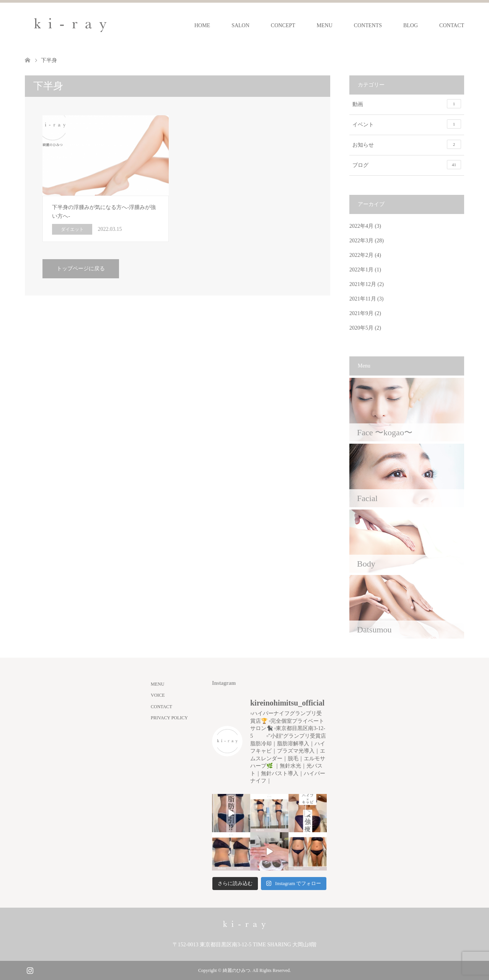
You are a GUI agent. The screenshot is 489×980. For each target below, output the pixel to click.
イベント (407, 124)
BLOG (411, 25)
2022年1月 (361, 270)
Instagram (30, 970)
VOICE (158, 695)
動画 (407, 104)
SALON (240, 25)
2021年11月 (363, 299)
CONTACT (452, 25)
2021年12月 (363, 284)
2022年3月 (361, 241)
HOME (202, 25)
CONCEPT (283, 25)
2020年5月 (361, 328)
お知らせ (407, 144)
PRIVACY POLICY (169, 718)
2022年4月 (361, 226)
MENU (325, 25)
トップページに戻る (81, 269)
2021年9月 (361, 313)
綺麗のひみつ (236, 970)
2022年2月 (361, 255)
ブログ (407, 165)
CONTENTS (368, 25)
